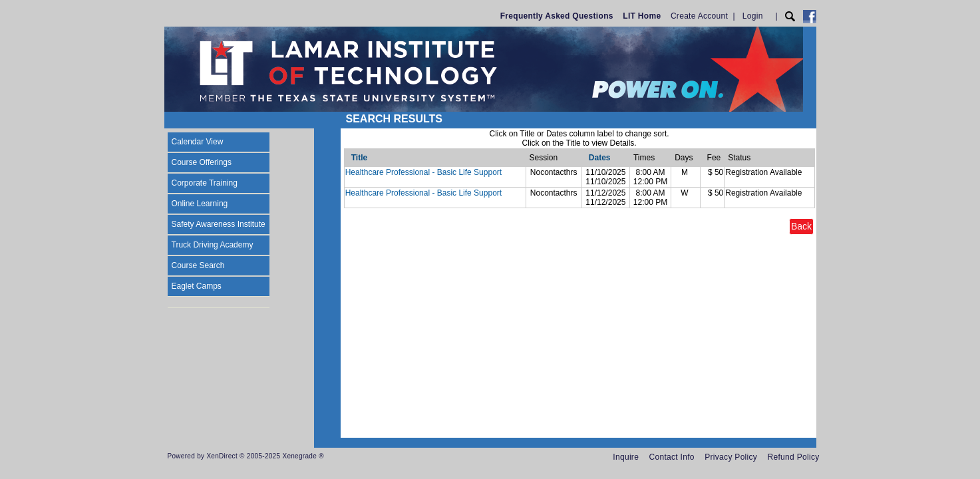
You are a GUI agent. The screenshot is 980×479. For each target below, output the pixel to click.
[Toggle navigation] (177, 120)
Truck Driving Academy (213, 245)
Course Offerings (202, 162)
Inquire (626, 457)
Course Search (198, 265)
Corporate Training (205, 183)
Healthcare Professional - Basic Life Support (423, 172)
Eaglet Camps (197, 286)
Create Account (699, 16)
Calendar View (198, 142)
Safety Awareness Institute (219, 224)
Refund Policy (794, 457)
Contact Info (672, 457)
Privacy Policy (731, 457)
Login (753, 16)
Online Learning (200, 204)
